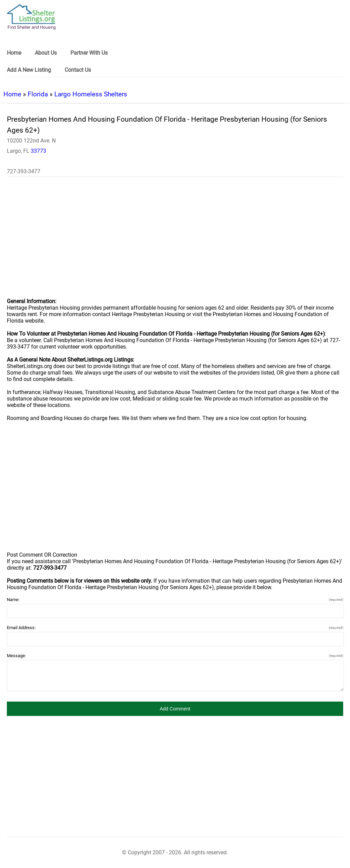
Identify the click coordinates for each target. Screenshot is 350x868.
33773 (38, 151)
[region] (175, 242)
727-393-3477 (24, 171)
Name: (175, 600)
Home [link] (14, 53)
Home (12, 94)
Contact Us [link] (78, 70)
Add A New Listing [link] (29, 70)
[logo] (31, 17)
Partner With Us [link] (89, 53)
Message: (175, 656)
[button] (175, 709)
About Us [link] (46, 53)
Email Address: (175, 628)
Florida (38, 94)
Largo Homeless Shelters (91, 94)
